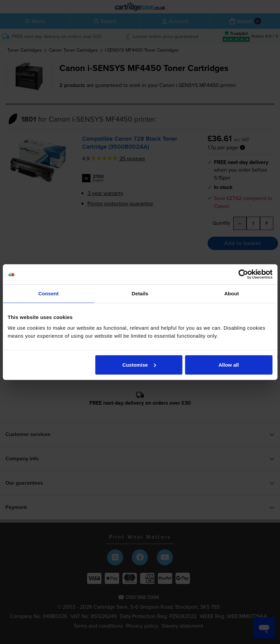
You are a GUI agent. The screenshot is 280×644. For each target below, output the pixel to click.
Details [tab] (140, 293)
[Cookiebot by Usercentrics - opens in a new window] (243, 274)
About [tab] (232, 293)
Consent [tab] (49, 293)
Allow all (229, 364)
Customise (139, 364)
